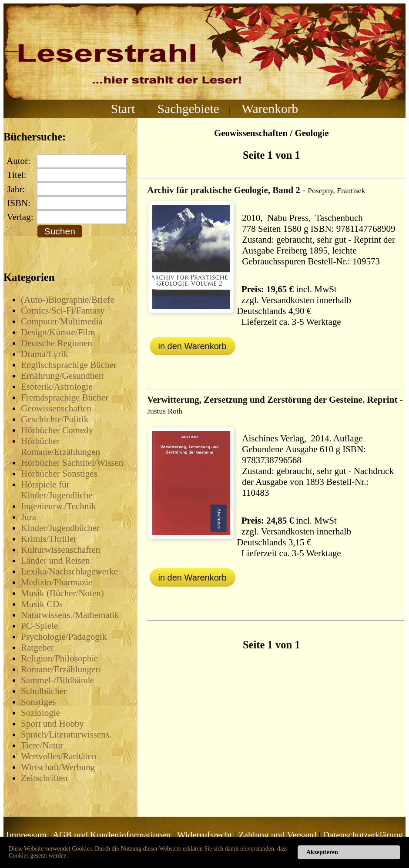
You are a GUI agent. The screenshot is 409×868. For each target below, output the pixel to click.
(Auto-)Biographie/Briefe (68, 300)
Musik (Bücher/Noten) (62, 593)
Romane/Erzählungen (60, 669)
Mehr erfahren (87, 856)
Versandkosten (288, 300)
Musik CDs (42, 604)
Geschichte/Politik (55, 419)
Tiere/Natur (42, 745)
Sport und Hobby (52, 724)
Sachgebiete (188, 109)
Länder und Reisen (55, 561)
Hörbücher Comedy (57, 430)
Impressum (26, 835)
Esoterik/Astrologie (57, 387)
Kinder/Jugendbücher (60, 528)
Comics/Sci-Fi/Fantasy (63, 310)
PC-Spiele (39, 626)
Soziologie (40, 713)
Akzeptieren (322, 852)
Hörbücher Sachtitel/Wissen (72, 463)
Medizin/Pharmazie (57, 582)
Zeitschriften (44, 778)
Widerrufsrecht (204, 835)
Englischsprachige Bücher (69, 365)
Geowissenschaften (56, 408)
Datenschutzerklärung (363, 835)
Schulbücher (44, 691)
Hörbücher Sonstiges (59, 474)
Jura (28, 517)
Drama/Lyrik (44, 354)
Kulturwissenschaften (60, 550)
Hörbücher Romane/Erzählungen (60, 446)
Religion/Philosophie (59, 658)
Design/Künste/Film (58, 332)
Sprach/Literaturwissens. (66, 734)
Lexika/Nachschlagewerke (69, 571)
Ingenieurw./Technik (59, 506)
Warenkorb (270, 109)
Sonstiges (39, 702)
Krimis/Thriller (49, 539)
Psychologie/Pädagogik (64, 637)
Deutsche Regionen (57, 343)
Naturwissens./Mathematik (70, 615)
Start (123, 109)
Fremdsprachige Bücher (65, 397)
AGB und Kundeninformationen (112, 835)
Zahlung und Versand (277, 835)
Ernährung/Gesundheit (62, 376)
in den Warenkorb (193, 346)
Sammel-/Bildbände (57, 680)
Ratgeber (37, 648)
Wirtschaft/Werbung (58, 767)
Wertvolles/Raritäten (59, 756)
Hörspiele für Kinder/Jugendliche (57, 490)
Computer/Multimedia (62, 321)
